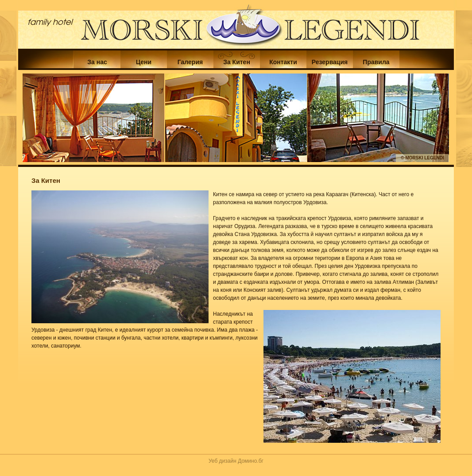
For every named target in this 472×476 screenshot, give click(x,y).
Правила (376, 62)
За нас (97, 62)
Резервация (330, 62)
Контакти (283, 62)
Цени (144, 62)
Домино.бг (251, 461)
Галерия (190, 62)
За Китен (237, 62)
